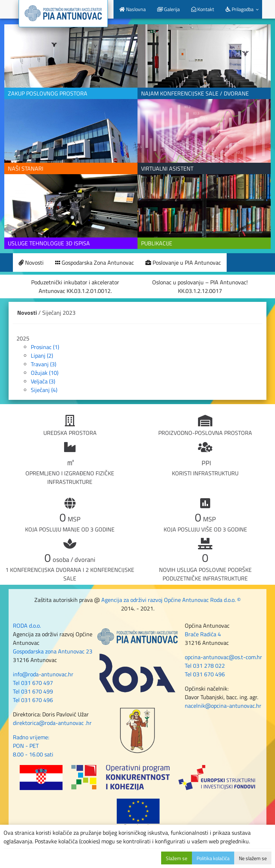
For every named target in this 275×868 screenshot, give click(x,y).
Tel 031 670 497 (33, 683)
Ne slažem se (253, 858)
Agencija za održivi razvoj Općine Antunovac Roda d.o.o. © (171, 600)
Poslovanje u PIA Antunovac (183, 263)
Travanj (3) (44, 364)
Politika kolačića (213, 858)
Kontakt (203, 9)
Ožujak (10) (45, 373)
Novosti (31, 263)
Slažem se (177, 858)
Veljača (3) (43, 381)
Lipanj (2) (42, 355)
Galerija (168, 9)
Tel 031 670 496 (33, 700)
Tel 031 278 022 (205, 666)
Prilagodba (240, 9)
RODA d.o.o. (27, 626)
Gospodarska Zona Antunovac (95, 263)
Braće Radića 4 (203, 634)
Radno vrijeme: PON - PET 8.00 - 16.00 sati (33, 746)
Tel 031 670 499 (33, 691)
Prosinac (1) (45, 347)
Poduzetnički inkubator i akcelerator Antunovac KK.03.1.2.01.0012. (75, 286)
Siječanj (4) (44, 390)
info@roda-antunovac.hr (43, 674)
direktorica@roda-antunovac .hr (52, 723)
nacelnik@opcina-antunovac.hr (223, 706)
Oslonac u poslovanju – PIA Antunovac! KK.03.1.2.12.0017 (200, 286)
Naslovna (132, 9)
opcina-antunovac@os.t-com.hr (223, 657)
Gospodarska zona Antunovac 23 (53, 651)
